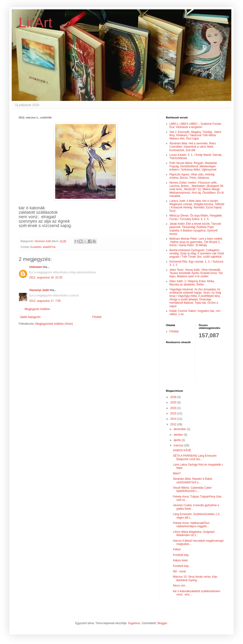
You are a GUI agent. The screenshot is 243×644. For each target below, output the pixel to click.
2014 (174, 419)
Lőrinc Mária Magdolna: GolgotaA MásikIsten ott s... (194, 534)
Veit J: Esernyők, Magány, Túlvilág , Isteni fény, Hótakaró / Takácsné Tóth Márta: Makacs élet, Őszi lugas (195, 135)
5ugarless (134, 623)
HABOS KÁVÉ (182, 450)
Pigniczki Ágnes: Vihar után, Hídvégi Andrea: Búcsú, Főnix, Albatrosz (192, 176)
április (178, 440)
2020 (174, 408)
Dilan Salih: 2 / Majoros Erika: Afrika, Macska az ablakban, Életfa (192, 283)
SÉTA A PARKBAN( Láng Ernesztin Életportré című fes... (195, 457)
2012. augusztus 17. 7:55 (45, 301)
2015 (174, 413)
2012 (174, 424)
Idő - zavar (180, 571)
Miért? (177, 473)
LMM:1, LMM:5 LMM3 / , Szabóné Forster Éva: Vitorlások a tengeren (195, 125)
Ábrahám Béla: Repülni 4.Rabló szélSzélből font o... (193, 480)
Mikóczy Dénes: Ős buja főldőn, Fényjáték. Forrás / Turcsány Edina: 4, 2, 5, (196, 217)
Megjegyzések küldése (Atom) (54, 324)
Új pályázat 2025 (27, 105)
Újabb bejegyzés (30, 317)
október (179, 435)
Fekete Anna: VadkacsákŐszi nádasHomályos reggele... (191, 525)
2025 (174, 402)
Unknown (36, 267)
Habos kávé (180, 560)
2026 (174, 397)
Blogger (162, 623)
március (179, 445)
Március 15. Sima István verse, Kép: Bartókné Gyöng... (195, 578)
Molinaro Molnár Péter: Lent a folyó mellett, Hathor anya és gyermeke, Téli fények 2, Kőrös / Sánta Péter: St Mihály (196, 242)
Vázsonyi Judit (39, 290)
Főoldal (97, 317)
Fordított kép (181, 555)
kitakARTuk (49, 247)
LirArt (35, 23)
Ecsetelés (36, 247)
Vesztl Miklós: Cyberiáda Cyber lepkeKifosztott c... (192, 489)
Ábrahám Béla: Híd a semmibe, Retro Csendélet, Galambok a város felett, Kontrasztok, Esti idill (193, 147)
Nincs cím (179, 586)
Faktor (177, 549)
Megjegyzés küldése (37, 309)
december (180, 429)
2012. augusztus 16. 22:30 (46, 278)
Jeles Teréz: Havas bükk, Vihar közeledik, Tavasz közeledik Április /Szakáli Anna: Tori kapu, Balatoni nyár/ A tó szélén (196, 273)
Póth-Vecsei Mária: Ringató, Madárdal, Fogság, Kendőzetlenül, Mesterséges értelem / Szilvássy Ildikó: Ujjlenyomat (193, 166)
